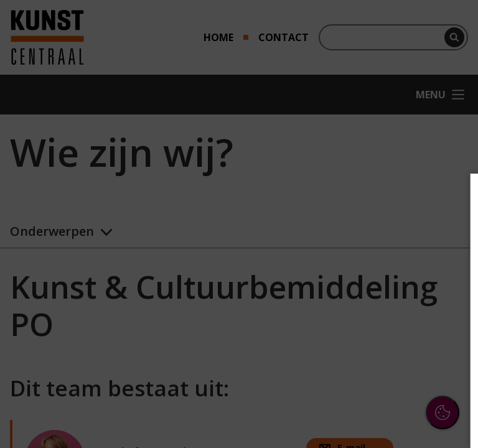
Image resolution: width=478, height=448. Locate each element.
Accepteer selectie (372, 415)
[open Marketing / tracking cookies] (448, 334)
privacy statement (332, 254)
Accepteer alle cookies (373, 379)
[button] (360, 295)
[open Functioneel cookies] (448, 296)
